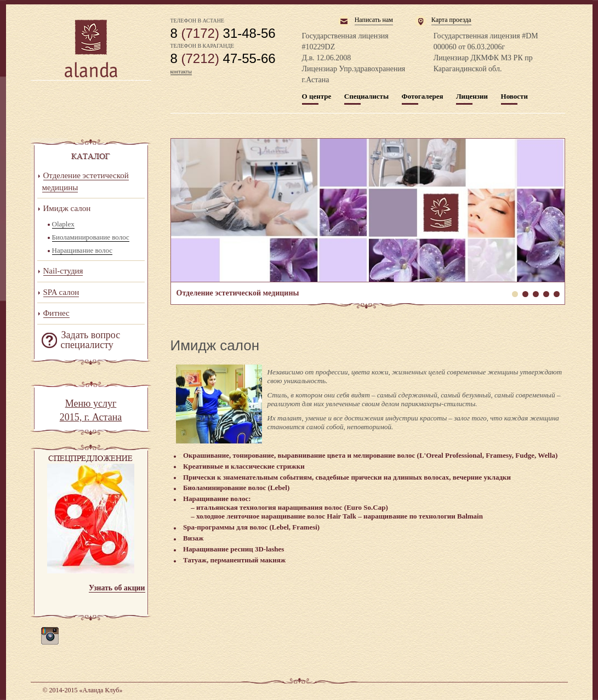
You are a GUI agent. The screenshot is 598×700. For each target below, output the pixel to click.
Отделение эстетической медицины (368, 210)
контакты (181, 72)
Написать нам (374, 20)
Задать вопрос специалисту (91, 340)
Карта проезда (451, 20)
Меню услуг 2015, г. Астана (91, 411)
